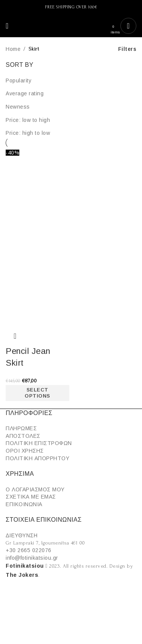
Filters (127, 49)
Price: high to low (28, 133)
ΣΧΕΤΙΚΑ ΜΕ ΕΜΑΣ (31, 497)
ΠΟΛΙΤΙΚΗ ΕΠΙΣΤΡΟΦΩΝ (39, 443)
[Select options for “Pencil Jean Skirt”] (37, 393)
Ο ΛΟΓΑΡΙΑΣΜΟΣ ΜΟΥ (35, 489)
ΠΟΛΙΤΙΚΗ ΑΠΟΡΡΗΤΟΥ (37, 458)
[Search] (16, 26)
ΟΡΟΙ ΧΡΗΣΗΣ (25, 451)
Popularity (19, 80)
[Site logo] (71, 26)
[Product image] (37, 284)
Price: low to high (28, 120)
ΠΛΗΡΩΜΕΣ (21, 428)
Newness (18, 107)
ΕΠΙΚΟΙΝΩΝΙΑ (24, 504)
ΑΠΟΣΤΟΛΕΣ (23, 436)
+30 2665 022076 (29, 550)
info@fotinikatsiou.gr (32, 558)
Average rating (25, 93)
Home (13, 49)
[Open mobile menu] (7, 26)
